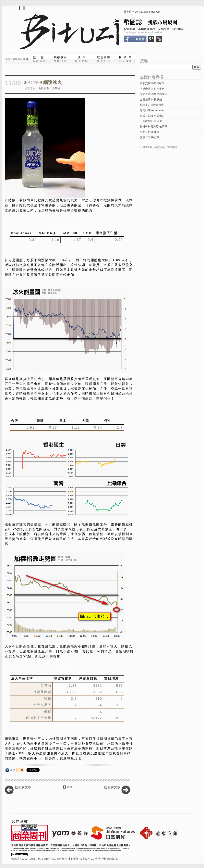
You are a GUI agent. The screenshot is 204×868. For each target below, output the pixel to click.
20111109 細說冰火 (43, 82)
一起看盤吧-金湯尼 (151, 121)
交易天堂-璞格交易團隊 (154, 94)
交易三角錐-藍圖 (150, 132)
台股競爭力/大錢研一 (51, 88)
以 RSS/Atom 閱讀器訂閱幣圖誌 (159, 147)
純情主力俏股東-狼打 (152, 105)
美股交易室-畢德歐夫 (152, 83)
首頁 (70, 787)
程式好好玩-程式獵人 (152, 116)
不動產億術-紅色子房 (152, 89)
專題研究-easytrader (152, 110)
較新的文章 (23, 787)
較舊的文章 (112, 787)
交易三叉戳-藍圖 (150, 137)
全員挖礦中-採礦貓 (151, 99)
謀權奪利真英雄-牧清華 (154, 127)
